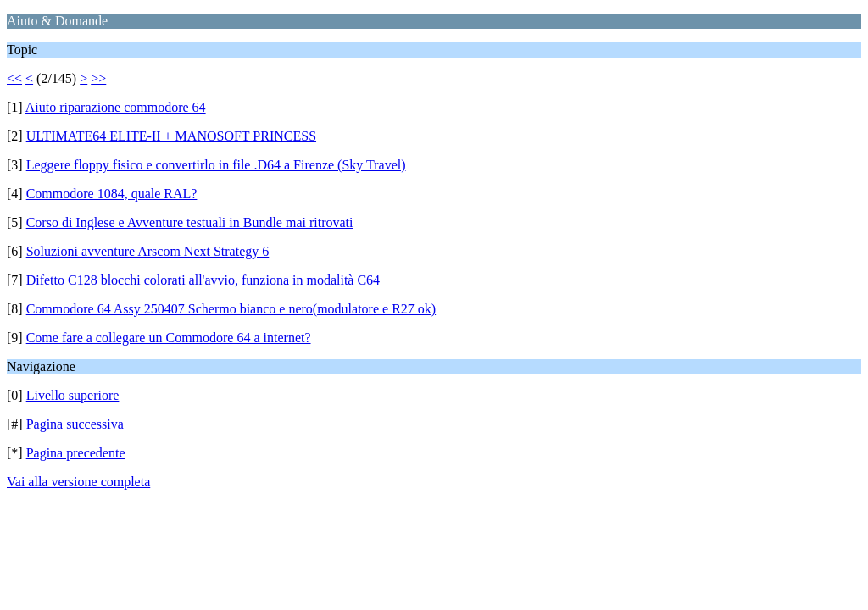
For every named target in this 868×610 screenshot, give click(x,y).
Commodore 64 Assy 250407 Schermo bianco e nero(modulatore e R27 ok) (231, 309)
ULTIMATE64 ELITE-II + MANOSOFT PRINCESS (171, 136)
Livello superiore (73, 395)
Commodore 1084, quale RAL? (112, 194)
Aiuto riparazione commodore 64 (116, 107)
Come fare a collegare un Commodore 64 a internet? (169, 338)
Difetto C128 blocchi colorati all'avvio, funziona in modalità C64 (203, 280)
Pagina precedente (76, 453)
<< (14, 78)
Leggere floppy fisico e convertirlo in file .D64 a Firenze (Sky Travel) (216, 165)
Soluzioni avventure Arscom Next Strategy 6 (148, 251)
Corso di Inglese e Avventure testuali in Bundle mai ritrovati (190, 222)
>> (98, 78)
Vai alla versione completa (78, 482)
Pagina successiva (75, 424)
